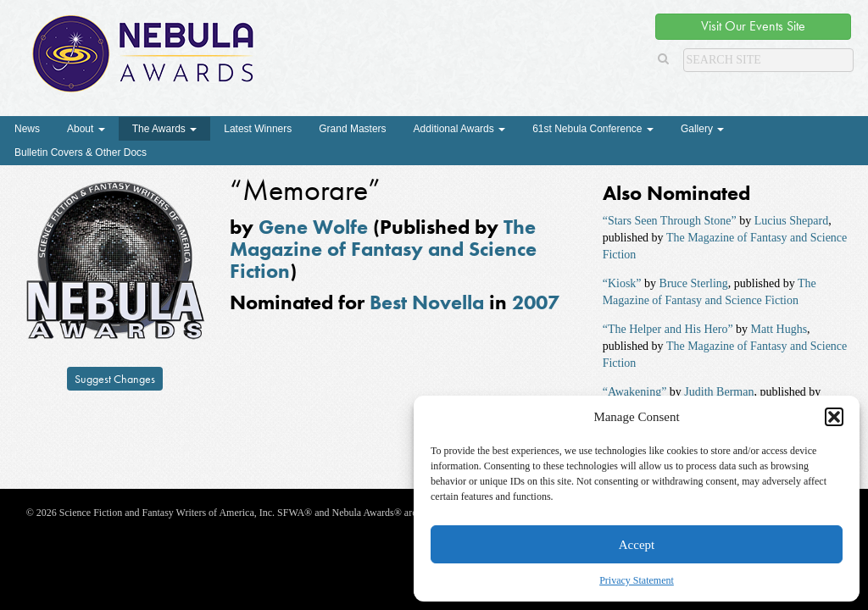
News (27, 129)
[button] (834, 417)
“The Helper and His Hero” (668, 329)
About (86, 129)
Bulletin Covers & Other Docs (81, 152)
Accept (637, 545)
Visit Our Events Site (753, 26)
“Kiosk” (622, 283)
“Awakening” (635, 392)
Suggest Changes (115, 379)
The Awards (164, 129)
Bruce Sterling (694, 283)
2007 (536, 302)
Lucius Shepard (791, 221)
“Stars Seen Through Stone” (670, 221)
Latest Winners (258, 129)
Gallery (702, 129)
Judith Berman (719, 392)
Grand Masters (352, 129)
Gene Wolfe (313, 227)
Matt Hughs (779, 329)
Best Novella (427, 302)
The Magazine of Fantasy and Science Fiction (383, 249)
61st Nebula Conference (593, 129)
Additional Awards (460, 129)
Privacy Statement (637, 580)
